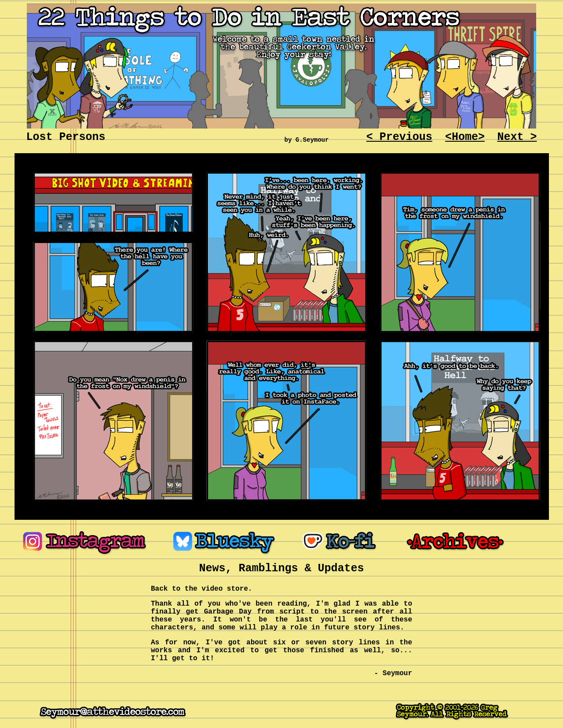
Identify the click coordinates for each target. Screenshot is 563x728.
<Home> (465, 137)
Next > (517, 137)
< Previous (399, 137)
